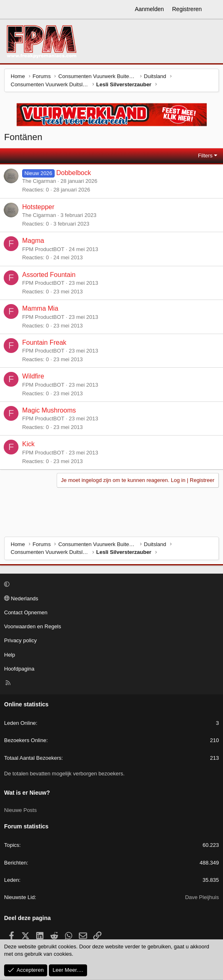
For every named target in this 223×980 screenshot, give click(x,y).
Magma (33, 241)
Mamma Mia (40, 308)
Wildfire (33, 376)
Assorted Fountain (49, 275)
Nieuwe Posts (20, 810)
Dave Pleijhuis (202, 897)
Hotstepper (38, 207)
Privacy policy (20, 640)
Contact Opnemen (26, 612)
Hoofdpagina (19, 669)
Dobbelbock (74, 173)
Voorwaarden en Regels (33, 626)
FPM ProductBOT (43, 249)
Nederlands (21, 598)
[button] (110, 585)
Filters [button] (205, 156)
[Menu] (11, 9)
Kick (28, 444)
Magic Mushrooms (49, 410)
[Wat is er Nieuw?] (214, 9)
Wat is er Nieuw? (27, 793)
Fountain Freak (44, 342)
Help (10, 655)
